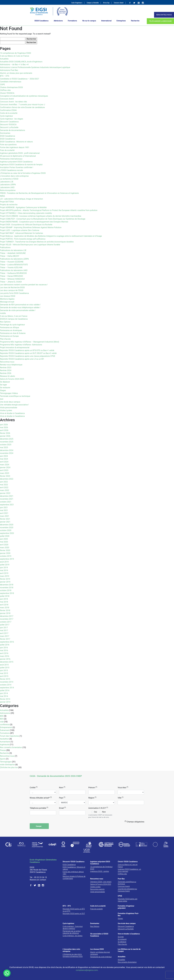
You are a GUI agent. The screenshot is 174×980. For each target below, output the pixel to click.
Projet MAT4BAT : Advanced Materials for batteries (21, 233)
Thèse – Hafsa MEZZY (10, 256)
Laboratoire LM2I (7, 187)
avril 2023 (4, 470)
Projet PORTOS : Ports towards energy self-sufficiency (23, 239)
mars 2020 (5, 548)
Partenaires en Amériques (11, 330)
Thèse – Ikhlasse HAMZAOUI (12, 279)
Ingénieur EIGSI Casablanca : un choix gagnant (129, 870)
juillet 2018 (5, 596)
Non (104, 812)
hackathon (4, 739)
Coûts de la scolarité (9, 113)
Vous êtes (123, 787)
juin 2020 (4, 539)
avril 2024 (4, 462)
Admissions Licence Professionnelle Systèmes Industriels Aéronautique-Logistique (35, 67)
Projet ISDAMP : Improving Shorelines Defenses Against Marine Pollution (31, 227)
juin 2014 (4, 693)
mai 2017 (4, 630)
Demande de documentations (12, 130)
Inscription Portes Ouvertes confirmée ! (17, 167)
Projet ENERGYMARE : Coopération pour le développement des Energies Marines (34, 222)
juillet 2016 (5, 645)
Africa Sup (106, 3)
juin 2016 (4, 648)
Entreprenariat (6, 727)
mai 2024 (4, 459)
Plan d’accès (5, 339)
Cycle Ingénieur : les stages (12, 119)
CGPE (2, 85)
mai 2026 (4, 427)
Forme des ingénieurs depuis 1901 (15, 147)
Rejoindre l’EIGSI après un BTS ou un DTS (74, 910)
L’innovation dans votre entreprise (14, 176)
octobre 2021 (6, 502)
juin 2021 (4, 508)
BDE (2, 716)
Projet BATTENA (7, 202)
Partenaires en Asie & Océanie (13, 333)
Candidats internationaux (11, 82)
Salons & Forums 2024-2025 (12, 379)
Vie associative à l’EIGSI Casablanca (99, 935)
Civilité (34, 787)
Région (92, 798)
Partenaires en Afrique (9, 328)
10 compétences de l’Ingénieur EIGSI (101, 868)
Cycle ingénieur (6, 116)
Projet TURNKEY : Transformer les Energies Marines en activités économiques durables (37, 242)
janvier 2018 (5, 613)
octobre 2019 (6, 556)
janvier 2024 (5, 467)
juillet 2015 (5, 668)
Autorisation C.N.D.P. (98, 808)
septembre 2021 (7, 505)
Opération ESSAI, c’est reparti (101, 882)
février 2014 (5, 699)
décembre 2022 (7, 479)
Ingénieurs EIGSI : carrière (100, 871)
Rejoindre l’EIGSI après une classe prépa (128, 900)
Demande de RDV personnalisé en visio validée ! (20, 305)
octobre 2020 (6, 530)
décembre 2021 (7, 496)
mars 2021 (5, 516)
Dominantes (5, 133)
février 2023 (5, 476)
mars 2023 (5, 473)
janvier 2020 (5, 553)
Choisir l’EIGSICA (7, 93)
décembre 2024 (7, 450)
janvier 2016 (5, 659)
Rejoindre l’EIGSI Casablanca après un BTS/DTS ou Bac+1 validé (27, 350)
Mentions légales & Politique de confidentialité (74, 877)
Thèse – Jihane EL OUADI (11, 282)
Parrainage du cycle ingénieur (12, 325)
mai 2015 (4, 673)
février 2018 (5, 610)
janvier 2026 (5, 436)
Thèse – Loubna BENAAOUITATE (14, 265)
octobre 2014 (6, 685)
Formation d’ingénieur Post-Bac (128, 914)
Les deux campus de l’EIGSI (12, 290)
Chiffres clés (5, 90)
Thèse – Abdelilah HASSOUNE (13, 253)
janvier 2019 (5, 582)
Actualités (4, 59)
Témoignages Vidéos (9, 393)
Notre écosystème (8, 190)
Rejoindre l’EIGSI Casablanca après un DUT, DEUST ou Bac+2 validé (28, 353)
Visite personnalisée (9, 408)
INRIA (2, 196)
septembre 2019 (7, 559)
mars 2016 (5, 656)
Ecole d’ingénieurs (77, 3)
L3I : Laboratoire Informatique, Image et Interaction (21, 199)
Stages (3, 390)
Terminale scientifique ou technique (15, 396)
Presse (3, 750)
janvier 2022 (5, 493)
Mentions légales (7, 299)
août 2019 (4, 562)
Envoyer (39, 826)
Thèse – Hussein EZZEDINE (12, 262)
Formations (72, 21)
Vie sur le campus (89, 21)
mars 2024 (5, 465)
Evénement (5, 730)
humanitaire (5, 742)
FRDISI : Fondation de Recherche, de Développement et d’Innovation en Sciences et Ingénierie (39, 193)
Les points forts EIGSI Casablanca (14, 293)
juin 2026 (4, 425)
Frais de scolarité (7, 150)
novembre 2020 (7, 528)
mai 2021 (4, 510)
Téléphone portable (39, 808)
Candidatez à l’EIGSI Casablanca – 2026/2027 (20, 79)
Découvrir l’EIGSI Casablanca (74, 862)
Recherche (135, 21)
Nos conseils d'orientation (11, 747)
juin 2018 (4, 599)
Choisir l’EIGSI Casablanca (128, 862)
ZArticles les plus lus (9, 767)
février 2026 (5, 433)
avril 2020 (4, 545)
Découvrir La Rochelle (9, 127)
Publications (5, 247)
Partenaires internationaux (11, 159)
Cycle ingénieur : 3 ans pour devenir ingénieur (73, 927)
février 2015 (5, 679)
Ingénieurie (5, 745)
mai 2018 (4, 602)
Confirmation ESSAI (8, 110)
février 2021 (5, 519)
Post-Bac (121, 879)
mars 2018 (5, 608)
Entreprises (121, 21)
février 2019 (5, 579)
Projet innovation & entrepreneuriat (15, 348)
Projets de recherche (9, 205)
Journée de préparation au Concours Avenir (127, 890)
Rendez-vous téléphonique (11, 365)
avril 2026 (4, 430)
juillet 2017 (5, 625)
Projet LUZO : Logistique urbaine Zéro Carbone (20, 230)
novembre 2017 (7, 619)
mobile (3, 313)
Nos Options (5, 322)
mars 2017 (5, 636)
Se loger (3, 385)
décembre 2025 (7, 439)
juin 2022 (4, 482)
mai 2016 (4, 650)
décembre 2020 (7, 525)
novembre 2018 (7, 588)
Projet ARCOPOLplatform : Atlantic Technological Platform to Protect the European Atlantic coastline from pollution (49, 210)
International (106, 21)
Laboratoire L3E (7, 182)
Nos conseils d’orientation (127, 962)
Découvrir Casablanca (9, 122)
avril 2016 (4, 653)
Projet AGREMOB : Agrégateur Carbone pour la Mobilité (23, 207)
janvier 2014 (5, 702)
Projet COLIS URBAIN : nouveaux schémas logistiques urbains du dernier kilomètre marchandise (41, 216)
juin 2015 (4, 670)
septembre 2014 (7, 688)
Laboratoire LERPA (8, 185)
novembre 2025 (7, 442)
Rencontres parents (97, 889)
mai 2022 (4, 485)
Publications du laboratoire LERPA (14, 259)
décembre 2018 (7, 585)
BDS (2, 719)
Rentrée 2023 (6, 368)
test (2, 399)
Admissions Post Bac (9, 70)
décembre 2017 (7, 616)
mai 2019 (4, 570)
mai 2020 (4, 542)
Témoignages (6, 762)
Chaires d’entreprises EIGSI (11, 87)
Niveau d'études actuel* (41, 798)
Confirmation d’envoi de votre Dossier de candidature (22, 107)
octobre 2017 (6, 622)
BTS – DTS (5, 76)
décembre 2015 (7, 662)
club (2, 722)
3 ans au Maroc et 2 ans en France (14, 56)
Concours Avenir (119, 3)
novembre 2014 (7, 682)
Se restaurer (5, 388)
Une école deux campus (10, 402)
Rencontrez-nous (7, 362)
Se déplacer (5, 382)
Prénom (93, 787)
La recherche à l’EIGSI (9, 179)
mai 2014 (4, 696)
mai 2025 (4, 447)
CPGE (120, 896)
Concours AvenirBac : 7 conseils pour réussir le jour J (22, 105)
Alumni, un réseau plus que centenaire (16, 73)
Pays (62, 798)
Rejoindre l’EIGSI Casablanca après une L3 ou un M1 (22, 359)
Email (62, 808)
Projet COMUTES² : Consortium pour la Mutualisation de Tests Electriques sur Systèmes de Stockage (43, 219)
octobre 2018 (6, 590)
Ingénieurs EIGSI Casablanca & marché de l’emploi (21, 165)
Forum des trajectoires (10, 736)
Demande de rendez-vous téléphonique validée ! (20, 308)
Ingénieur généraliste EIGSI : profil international (20, 153)
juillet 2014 (5, 690)
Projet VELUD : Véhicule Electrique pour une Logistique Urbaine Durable (30, 245)
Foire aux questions (8, 145)
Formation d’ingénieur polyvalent (126, 907)
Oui (96, 812)
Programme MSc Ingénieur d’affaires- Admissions (21, 345)
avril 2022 (4, 487)
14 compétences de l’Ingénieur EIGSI (15, 53)
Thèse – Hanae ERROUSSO (11, 276)
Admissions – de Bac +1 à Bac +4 (14, 65)
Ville (121, 798)
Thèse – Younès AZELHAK (11, 267)
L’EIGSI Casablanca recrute (11, 170)
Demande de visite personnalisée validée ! (18, 310)
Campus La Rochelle (93, 3)
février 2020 (5, 550)
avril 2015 (4, 676)
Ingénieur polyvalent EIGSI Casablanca (16, 162)
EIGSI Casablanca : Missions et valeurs (16, 142)
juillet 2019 (5, 565)
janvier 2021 (5, 522)
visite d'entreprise (7, 765)
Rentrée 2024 (6, 370)
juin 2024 (4, 456)
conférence (5, 725)
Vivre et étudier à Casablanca (12, 413)
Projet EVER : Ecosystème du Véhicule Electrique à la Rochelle (26, 225)
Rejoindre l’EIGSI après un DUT (74, 914)
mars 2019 (5, 576)
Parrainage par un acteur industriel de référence (72, 932)
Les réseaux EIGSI (8, 296)
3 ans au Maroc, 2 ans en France (14, 316)
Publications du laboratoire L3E (13, 250)
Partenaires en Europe (9, 336)
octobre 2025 (6, 445)
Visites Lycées (6, 410)
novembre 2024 (7, 453)
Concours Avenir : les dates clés (13, 102)
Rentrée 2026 (6, 373)
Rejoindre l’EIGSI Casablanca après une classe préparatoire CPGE (28, 356)
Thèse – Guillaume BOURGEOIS (13, 273)
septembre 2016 (7, 642)
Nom (62, 787)
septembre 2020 (7, 533)
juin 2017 (4, 628)
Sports (3, 759)
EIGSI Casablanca (42, 21)
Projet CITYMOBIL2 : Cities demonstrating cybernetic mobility (26, 213)
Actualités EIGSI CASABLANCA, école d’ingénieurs (21, 62)
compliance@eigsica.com (87, 970)
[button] (7, 973)
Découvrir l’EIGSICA (8, 125)
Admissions (58, 21)
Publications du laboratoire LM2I (14, 270)
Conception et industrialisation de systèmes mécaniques (24, 96)
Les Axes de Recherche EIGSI (12, 287)
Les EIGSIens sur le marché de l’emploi (129, 950)
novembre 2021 (7, 499)
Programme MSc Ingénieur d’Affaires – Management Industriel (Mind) (30, 342)
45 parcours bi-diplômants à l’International (18, 156)
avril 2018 (4, 605)
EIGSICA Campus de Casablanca (14, 319)
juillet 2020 (5, 536)
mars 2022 (5, 490)
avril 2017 (4, 633)
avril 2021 (4, 513)
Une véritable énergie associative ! (14, 405)
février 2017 (5, 639)
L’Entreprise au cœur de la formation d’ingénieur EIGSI (23, 173)
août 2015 (4, 665)
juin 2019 (4, 568)
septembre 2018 (7, 593)
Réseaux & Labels (7, 376)
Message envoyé (7, 302)
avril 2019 (4, 573)
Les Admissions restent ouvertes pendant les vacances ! (24, 285)
